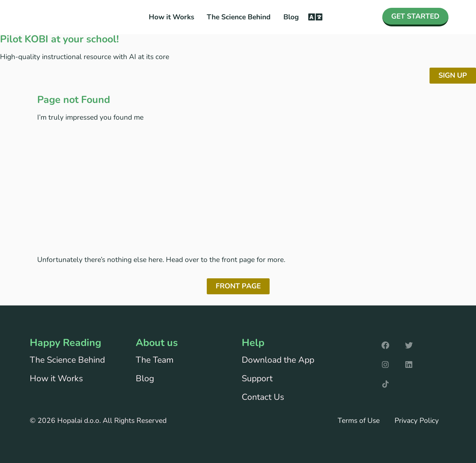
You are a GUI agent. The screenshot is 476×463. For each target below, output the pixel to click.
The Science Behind (239, 17)
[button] (315, 17)
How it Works (171, 17)
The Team (155, 360)
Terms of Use (359, 421)
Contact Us (263, 397)
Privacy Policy (417, 421)
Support (257, 378)
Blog (291, 17)
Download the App (278, 360)
